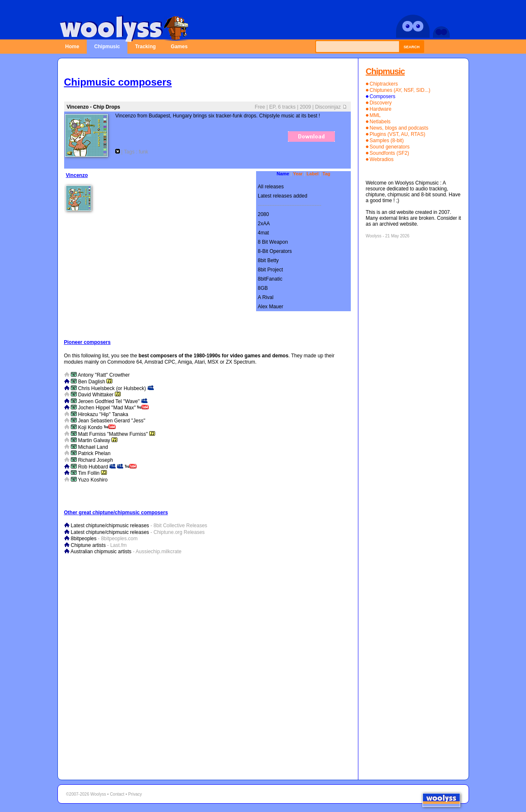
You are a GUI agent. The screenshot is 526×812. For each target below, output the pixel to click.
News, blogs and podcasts (399, 128)
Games (179, 47)
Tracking (145, 47)
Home (72, 47)
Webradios (382, 159)
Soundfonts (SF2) (389, 153)
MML (375, 115)
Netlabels (380, 122)
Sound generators (390, 147)
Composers (382, 96)
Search (412, 47)
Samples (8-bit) (387, 141)
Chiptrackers (384, 84)
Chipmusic (107, 47)
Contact (117, 794)
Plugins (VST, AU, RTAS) (398, 134)
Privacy (135, 794)
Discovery (381, 103)
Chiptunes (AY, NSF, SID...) (400, 90)
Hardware (381, 109)
